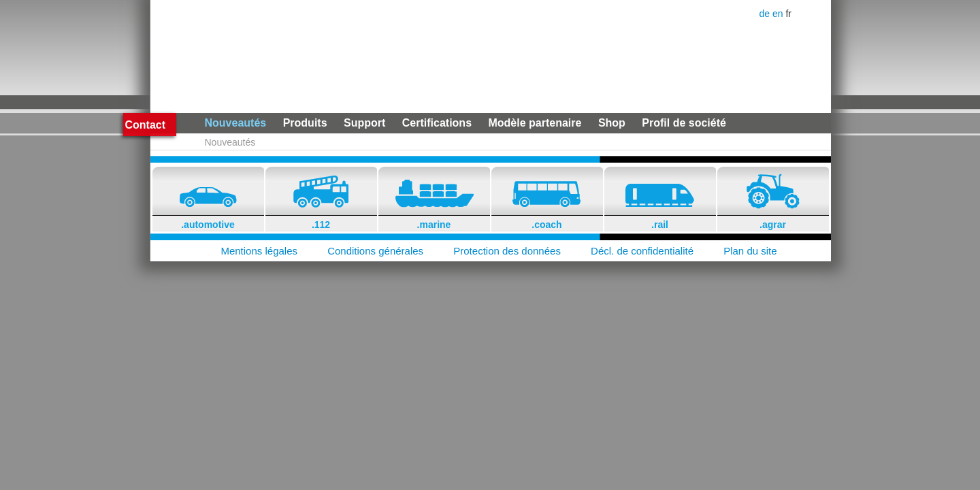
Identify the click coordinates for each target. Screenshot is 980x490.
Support (364, 123)
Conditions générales (375, 251)
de (766, 14)
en (779, 14)
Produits (305, 123)
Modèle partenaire (535, 123)
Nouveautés (236, 123)
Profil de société (684, 123)
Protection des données (507, 251)
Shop (612, 123)
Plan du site (750, 251)
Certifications (437, 123)
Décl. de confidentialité (642, 251)
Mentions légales (259, 251)
